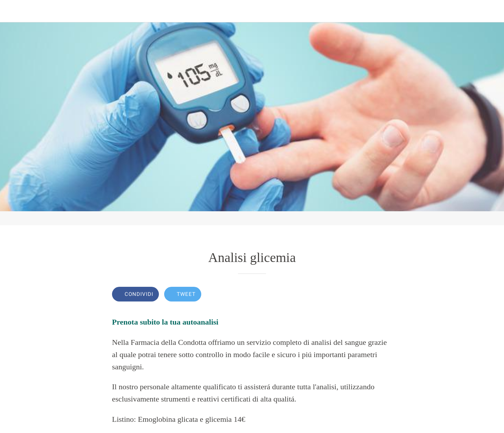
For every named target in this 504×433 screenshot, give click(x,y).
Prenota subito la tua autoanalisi (165, 322)
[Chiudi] (14, 11)
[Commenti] (384, 295)
